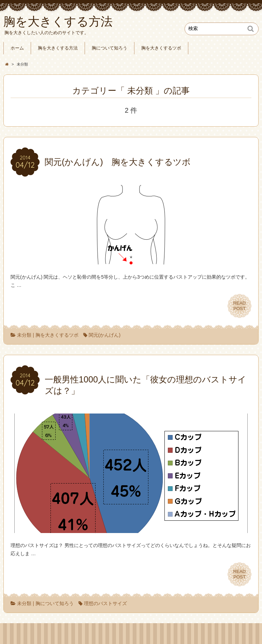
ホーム (17, 48)
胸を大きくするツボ (161, 48)
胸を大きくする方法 (58, 48)
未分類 (24, 335)
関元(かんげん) (105, 335)
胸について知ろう (110, 48)
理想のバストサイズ (105, 603)
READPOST (240, 306)
